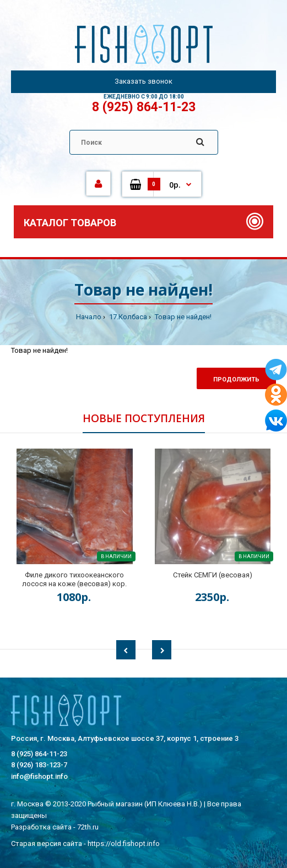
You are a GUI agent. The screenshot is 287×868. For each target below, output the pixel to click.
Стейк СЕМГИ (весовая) (213, 575)
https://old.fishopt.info (124, 844)
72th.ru (88, 827)
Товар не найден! (182, 317)
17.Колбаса (127, 317)
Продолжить (236, 380)
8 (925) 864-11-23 (144, 107)
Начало (89, 317)
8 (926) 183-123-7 (39, 765)
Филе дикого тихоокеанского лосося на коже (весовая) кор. (74, 579)
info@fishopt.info (39, 776)
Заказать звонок (143, 81)
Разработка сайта (41, 827)
